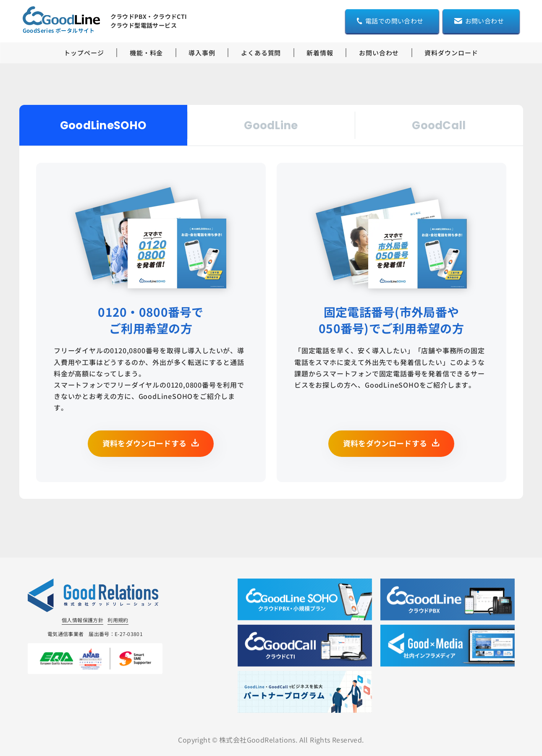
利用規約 (118, 620)
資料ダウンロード (451, 53)
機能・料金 (147, 53)
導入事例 (202, 53)
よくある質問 (261, 53)
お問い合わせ (379, 53)
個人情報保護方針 (82, 620)
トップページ (84, 53)
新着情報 (320, 53)
